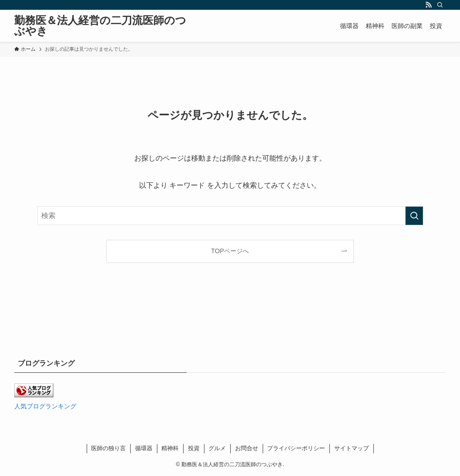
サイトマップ (352, 448)
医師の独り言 (108, 448)
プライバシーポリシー (296, 448)
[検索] (440, 5)
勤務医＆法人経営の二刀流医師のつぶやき (100, 26)
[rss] (428, 5)
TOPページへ (230, 251)
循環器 (144, 448)
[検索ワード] (230, 216)
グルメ (217, 448)
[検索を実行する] (414, 216)
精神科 (170, 448)
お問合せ (247, 448)
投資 (194, 448)
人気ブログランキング (45, 406)
